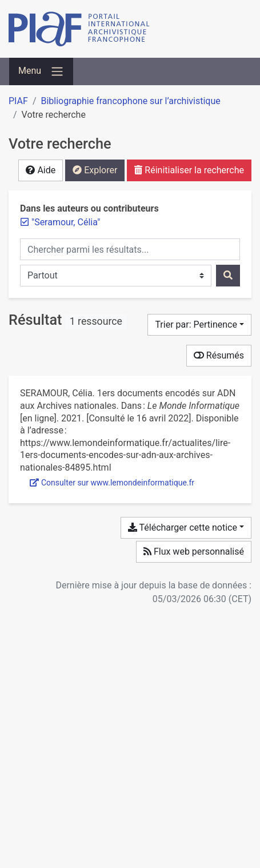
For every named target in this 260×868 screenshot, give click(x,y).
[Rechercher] (228, 276)
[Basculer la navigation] (41, 71)
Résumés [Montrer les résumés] (219, 355)
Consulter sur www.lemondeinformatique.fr (112, 483)
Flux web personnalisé (194, 552)
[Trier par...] (199, 325)
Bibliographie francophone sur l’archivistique (130, 101)
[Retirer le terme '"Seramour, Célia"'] (66, 222)
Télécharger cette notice (183, 527)
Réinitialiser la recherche (189, 170)
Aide (41, 170)
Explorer (95, 170)
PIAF (18, 101)
